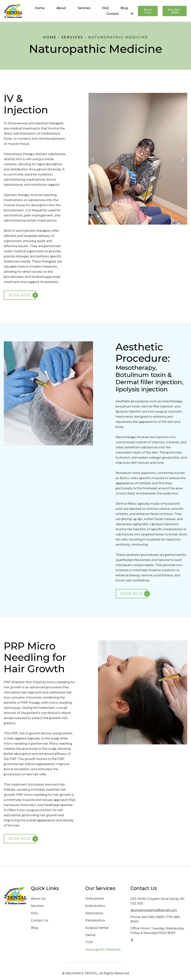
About (61, 8)
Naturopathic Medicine (103, 950)
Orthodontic (95, 899)
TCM (89, 942)
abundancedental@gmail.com (154, 910)
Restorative (94, 913)
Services (84, 8)
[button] (93, 159)
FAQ (105, 8)
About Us (38, 899)
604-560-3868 (153, 917)
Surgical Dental (97, 928)
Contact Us (40, 920)
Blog (124, 8)
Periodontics (95, 920)
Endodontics (95, 906)
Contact (113, 14)
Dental (90, 935)
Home (40, 8)
